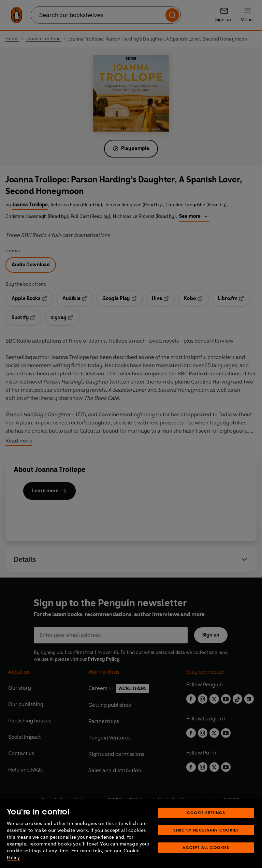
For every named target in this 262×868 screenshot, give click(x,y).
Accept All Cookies (206, 847)
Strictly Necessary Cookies (206, 830)
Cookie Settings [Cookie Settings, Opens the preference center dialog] (206, 813)
